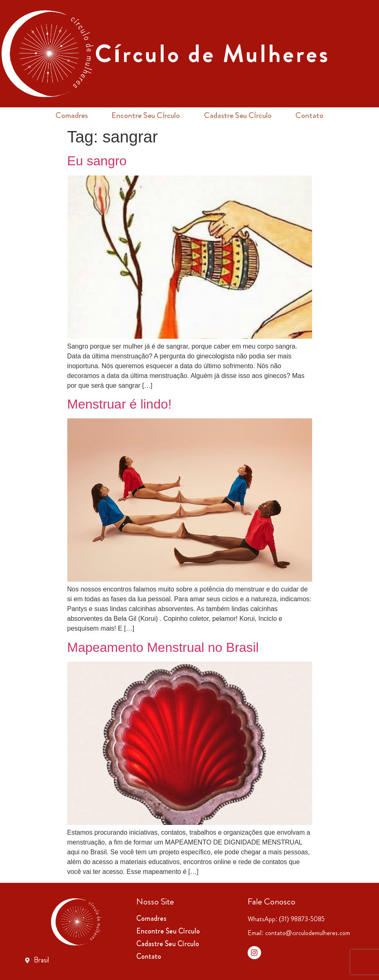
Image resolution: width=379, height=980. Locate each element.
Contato (309, 116)
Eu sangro (97, 161)
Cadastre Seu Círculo (238, 116)
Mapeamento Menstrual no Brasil (163, 647)
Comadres (72, 116)
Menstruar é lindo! (120, 404)
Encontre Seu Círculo (146, 116)
